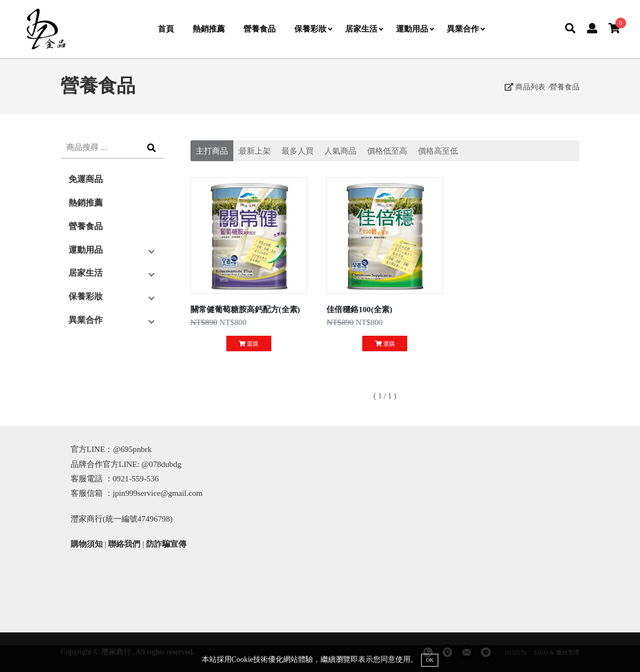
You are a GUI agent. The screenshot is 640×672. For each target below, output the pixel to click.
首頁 (166, 29)
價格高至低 (438, 151)
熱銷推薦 (209, 29)
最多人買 (298, 151)
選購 (249, 344)
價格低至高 (387, 151)
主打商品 (212, 151)
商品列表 (525, 87)
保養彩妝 (313, 29)
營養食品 (260, 29)
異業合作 (466, 29)
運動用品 (415, 29)
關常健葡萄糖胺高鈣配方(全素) (245, 309)
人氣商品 (340, 151)
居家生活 (364, 29)
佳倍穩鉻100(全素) (359, 309)
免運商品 (86, 179)
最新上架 (255, 151)
